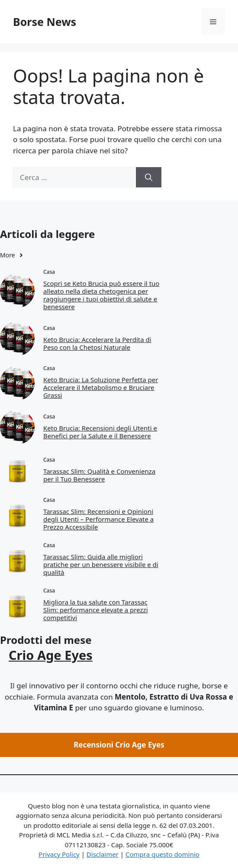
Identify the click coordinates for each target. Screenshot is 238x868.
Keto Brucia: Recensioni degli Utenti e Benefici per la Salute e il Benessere (100, 432)
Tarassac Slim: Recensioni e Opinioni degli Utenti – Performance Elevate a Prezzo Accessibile (98, 519)
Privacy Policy (59, 854)
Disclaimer (103, 854)
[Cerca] (149, 177)
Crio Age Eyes (51, 655)
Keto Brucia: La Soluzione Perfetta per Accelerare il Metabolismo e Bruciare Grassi (101, 387)
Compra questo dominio (162, 854)
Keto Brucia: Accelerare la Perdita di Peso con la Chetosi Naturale (97, 343)
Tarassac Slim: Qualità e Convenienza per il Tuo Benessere (99, 475)
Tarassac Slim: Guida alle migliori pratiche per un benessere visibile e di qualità (101, 564)
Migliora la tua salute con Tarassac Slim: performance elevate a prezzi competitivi (96, 610)
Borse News (45, 22)
